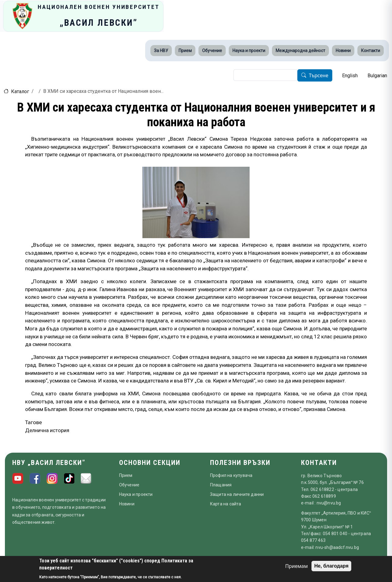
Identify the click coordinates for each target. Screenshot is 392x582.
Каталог (20, 91)
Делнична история (47, 430)
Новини (343, 51)
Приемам (296, 566)
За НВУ (161, 51)
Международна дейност (300, 51)
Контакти (371, 51)
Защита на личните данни (237, 494)
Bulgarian (377, 76)
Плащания (221, 485)
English (350, 76)
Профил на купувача (231, 475)
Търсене (318, 76)
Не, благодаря (331, 566)
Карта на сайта (226, 504)
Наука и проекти (249, 51)
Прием (185, 51)
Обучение (212, 51)
